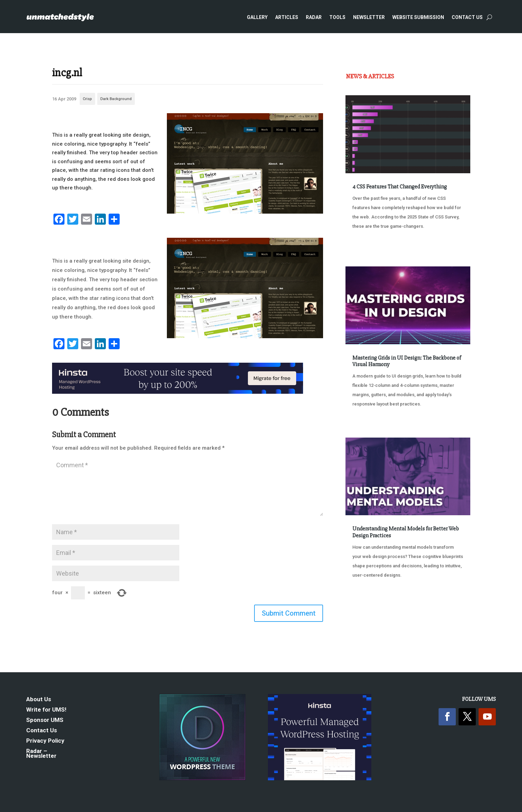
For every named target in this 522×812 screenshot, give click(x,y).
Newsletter (369, 17)
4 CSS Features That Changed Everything (400, 187)
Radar (314, 17)
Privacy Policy (45, 741)
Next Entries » (449, 601)
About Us (39, 700)
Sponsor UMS (45, 720)
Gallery (257, 17)
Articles (287, 17)
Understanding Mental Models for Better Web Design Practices (406, 532)
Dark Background (116, 99)
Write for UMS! (46, 710)
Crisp (87, 99)
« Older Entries (368, 601)
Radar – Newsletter (41, 754)
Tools (337, 17)
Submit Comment (289, 613)
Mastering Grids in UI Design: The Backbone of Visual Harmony (407, 361)
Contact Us (467, 17)
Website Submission (418, 17)
